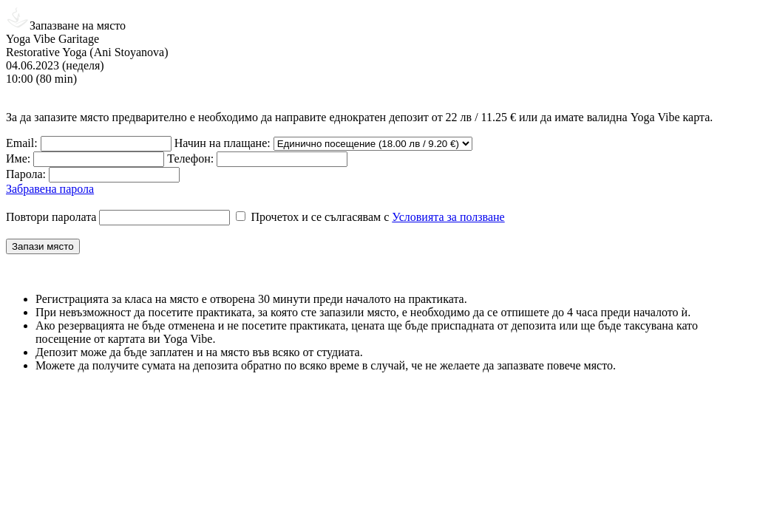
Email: (22, 143)
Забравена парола (50, 189)
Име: (18, 158)
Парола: (26, 174)
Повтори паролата (51, 217)
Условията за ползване (448, 217)
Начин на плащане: (223, 143)
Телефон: (190, 158)
